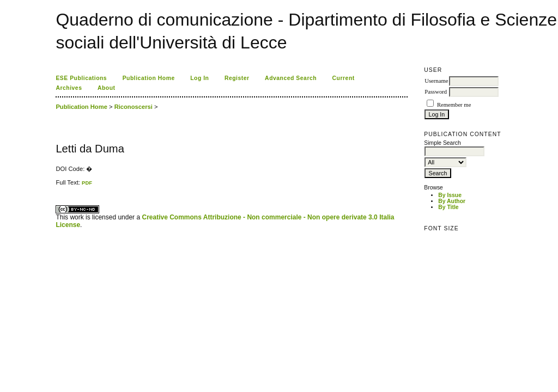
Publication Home (149, 78)
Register (237, 78)
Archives (69, 88)
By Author (452, 201)
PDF (87, 183)
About (107, 88)
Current (344, 78)
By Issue (450, 195)
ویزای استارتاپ (59, 186)
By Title (448, 207)
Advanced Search (291, 78)
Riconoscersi (134, 107)
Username (436, 81)
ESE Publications (81, 78)
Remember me (454, 105)
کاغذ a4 (56, 186)
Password (436, 92)
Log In (199, 78)
